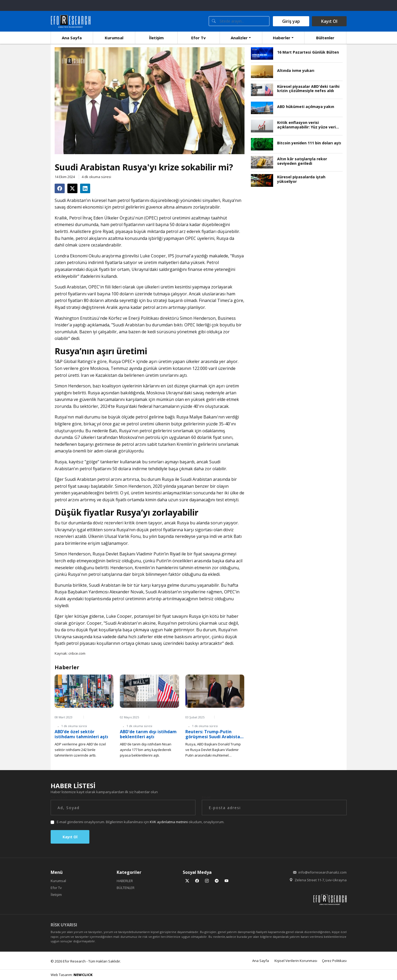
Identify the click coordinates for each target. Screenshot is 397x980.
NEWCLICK (83, 975)
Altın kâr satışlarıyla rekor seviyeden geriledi (302, 161)
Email (206, 797)
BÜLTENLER (126, 888)
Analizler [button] (239, 38)
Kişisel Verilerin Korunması (296, 961)
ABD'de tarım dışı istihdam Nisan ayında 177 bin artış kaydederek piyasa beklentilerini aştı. (146, 750)
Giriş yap (291, 21)
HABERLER (125, 881)
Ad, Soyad (59, 797)
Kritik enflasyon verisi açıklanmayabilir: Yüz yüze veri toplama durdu (306, 125)
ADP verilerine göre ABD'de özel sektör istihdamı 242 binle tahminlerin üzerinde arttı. (80, 750)
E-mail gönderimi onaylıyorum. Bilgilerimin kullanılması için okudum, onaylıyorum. (141, 822)
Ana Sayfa (72, 38)
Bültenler (325, 38)
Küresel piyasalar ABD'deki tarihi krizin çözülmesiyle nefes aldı (308, 89)
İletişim (156, 38)
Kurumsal (114, 38)
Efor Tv (199, 38)
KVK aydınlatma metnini (169, 822)
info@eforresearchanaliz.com (322, 872)
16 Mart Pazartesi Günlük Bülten (308, 52)
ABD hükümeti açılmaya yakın (306, 107)
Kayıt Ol (329, 21)
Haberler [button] (282, 38)
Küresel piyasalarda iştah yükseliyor (301, 179)
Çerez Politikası (334, 961)
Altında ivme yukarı (296, 71)
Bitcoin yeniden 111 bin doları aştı (309, 143)
